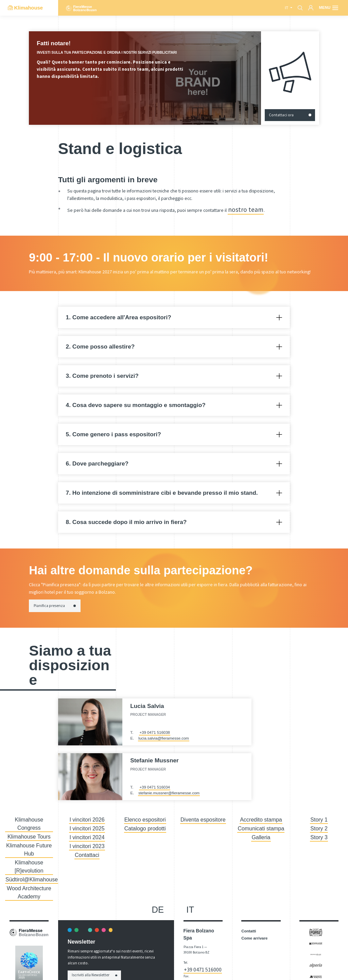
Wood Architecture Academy (29, 851)
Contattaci (87, 842)
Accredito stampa (261, 815)
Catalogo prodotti (145, 822)
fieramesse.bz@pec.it (199, 940)
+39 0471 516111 (202, 924)
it (287, 8)
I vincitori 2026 (87, 815)
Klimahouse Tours (29, 822)
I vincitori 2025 (87, 822)
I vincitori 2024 (87, 828)
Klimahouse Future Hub (29, 828)
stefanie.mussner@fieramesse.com (169, 790)
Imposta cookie (290, 969)
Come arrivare (254, 895)
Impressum (249, 969)
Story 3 (319, 828)
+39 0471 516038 (155, 729)
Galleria (261, 828)
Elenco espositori (145, 815)
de (158, 866)
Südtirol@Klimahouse (29, 842)
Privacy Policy (269, 969)
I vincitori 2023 (87, 835)
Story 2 (319, 822)
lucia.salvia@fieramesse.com (164, 736)
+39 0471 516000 (201, 919)
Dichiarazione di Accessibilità (196, 953)
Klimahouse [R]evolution (29, 835)
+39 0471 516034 (155, 784)
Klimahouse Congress (29, 815)
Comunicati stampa (261, 822)
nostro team (240, 208)
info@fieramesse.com (199, 935)
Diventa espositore (203, 815)
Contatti (249, 888)
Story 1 (319, 815)
